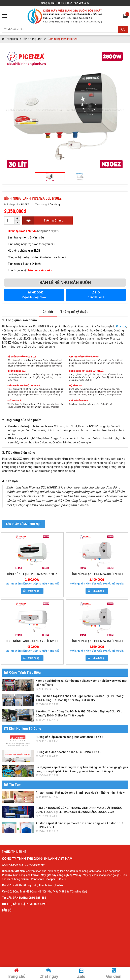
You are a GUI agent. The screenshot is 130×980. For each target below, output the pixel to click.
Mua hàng (34, 591)
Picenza (121, 326)
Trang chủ (10, 39)
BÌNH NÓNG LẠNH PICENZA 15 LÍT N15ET (97, 641)
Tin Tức (12, 784)
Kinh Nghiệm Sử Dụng (23, 729)
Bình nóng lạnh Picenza (63, 39)
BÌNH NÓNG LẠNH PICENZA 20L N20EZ (32, 574)
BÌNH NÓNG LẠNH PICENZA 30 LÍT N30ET (97, 574)
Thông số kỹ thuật (74, 312)
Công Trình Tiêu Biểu (22, 672)
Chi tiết (48, 312)
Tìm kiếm (123, 29)
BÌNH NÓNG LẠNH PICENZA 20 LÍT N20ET (32, 641)
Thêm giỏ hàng (54, 220)
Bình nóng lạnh (33, 39)
